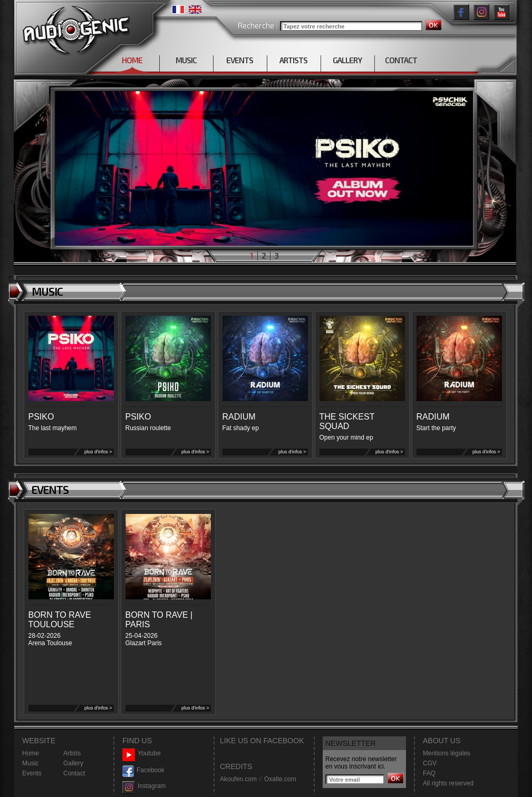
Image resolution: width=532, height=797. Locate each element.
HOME (132, 60)
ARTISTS (293, 60)
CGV (430, 763)
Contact (74, 773)
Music (30, 763)
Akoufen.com (238, 779)
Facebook (143, 770)
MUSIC (186, 60)
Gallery (73, 763)
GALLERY (347, 60)
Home (31, 753)
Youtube (142, 754)
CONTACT (401, 60)
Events (32, 773)
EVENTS (240, 60)
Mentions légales (447, 753)
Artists (72, 753)
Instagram (144, 786)
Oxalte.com (280, 779)
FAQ (429, 773)
